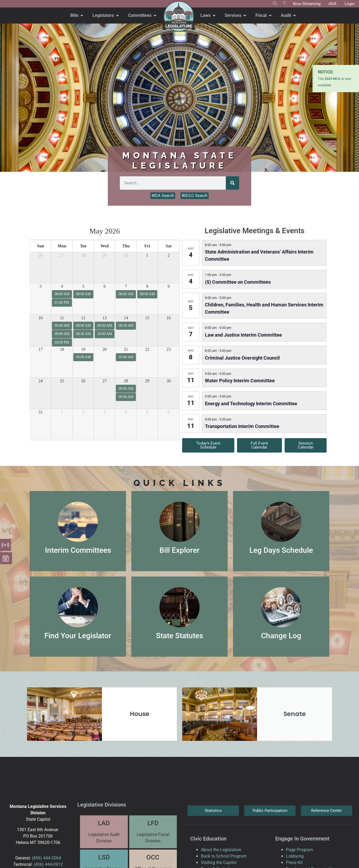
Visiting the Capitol (219, 863)
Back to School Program (224, 856)
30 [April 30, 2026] (126, 255)
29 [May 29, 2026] (147, 381)
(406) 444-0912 (48, 864)
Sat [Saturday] (169, 246)
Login (350, 4)
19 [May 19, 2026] (83, 349)
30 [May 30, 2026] (169, 381)
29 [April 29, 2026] (105, 255)
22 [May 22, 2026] (147, 349)
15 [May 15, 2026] (147, 318)
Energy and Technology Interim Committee (251, 404)
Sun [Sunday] (41, 246)
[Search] (232, 183)
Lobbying (295, 856)
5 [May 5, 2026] (83, 286)
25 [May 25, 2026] (62, 381)
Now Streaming (307, 4)
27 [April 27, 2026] (62, 255)
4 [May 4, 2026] (62, 286)
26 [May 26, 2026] (83, 381)
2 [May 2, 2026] (169, 255)
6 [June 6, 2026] (169, 412)
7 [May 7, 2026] (126, 286)
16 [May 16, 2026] (169, 318)
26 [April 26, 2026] (41, 255)
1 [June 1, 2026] (62, 412)
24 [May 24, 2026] (41, 381)
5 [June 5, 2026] (147, 412)
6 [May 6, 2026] (105, 286)
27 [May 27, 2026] (105, 381)
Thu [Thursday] (126, 246)
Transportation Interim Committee (242, 426)
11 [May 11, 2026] (62, 318)
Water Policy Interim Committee (240, 381)
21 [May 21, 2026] (126, 349)
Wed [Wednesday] (104, 246)
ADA (333, 4)
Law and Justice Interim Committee (243, 335)
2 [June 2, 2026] (83, 412)
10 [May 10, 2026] (41, 318)
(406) (37, 858)
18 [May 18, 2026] (62, 349)
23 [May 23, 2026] (169, 349)
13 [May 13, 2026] (105, 318)
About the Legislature (221, 850)
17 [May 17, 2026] (41, 349)
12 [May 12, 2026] (83, 318)
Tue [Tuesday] (83, 246)
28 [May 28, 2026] (126, 381)
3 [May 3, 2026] (41, 286)
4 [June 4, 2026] (126, 412)
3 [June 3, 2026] (105, 412)
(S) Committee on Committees (238, 282)
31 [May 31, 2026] (41, 412)
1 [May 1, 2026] (147, 255)
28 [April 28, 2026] (83, 255)
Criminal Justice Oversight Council (242, 358)
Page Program (299, 850)
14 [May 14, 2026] (126, 318)
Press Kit (294, 863)
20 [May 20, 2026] (105, 349)
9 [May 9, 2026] (169, 286)
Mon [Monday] (62, 246)
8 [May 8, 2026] (147, 286)
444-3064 (51, 858)
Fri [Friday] (147, 246)
